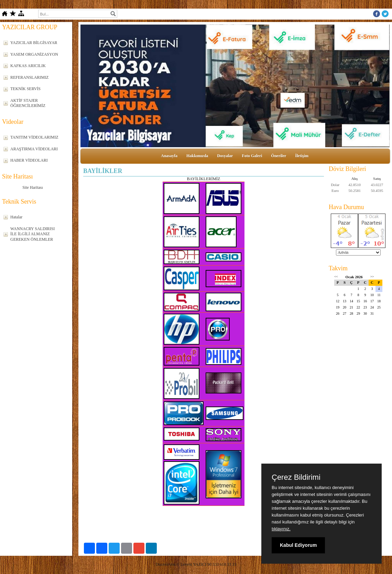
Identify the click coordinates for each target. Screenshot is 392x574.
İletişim (302, 156)
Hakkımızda (197, 156)
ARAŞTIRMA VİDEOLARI (34, 149)
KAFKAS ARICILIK (28, 66)
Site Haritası (33, 187)
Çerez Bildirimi (296, 477)
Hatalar (16, 217)
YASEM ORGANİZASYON (34, 54)
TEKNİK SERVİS (25, 89)
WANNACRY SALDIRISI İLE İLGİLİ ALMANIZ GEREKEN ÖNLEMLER (32, 234)
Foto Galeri (252, 156)
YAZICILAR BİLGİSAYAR (34, 43)
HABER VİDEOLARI (29, 160)
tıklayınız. (281, 529)
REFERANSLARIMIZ (29, 77)
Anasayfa (169, 156)
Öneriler (279, 156)
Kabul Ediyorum (298, 545)
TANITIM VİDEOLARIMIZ (34, 137)
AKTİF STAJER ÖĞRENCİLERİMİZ (28, 103)
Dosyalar (225, 156)
